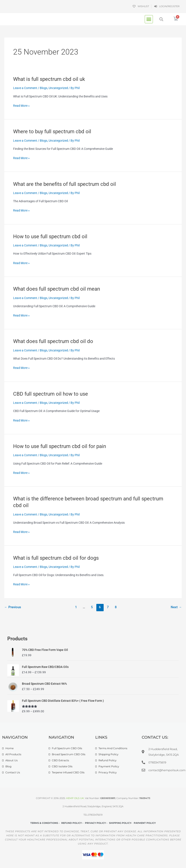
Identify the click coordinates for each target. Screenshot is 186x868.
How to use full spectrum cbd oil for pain (60, 446)
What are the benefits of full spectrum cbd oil (65, 184)
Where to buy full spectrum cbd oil (52, 132)
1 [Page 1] (76, 607)
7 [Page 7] (108, 607)
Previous (13, 607)
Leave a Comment (25, 88)
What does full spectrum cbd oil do (53, 341)
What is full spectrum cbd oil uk (49, 79)
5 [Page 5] (92, 607)
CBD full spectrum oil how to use (51, 394)
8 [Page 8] (116, 607)
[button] (149, 19)
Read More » (21, 106)
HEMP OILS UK (75, 798)
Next (176, 607)
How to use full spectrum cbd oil (50, 237)
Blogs (44, 88)
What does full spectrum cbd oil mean (57, 289)
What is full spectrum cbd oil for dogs (56, 558)
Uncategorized (58, 88)
